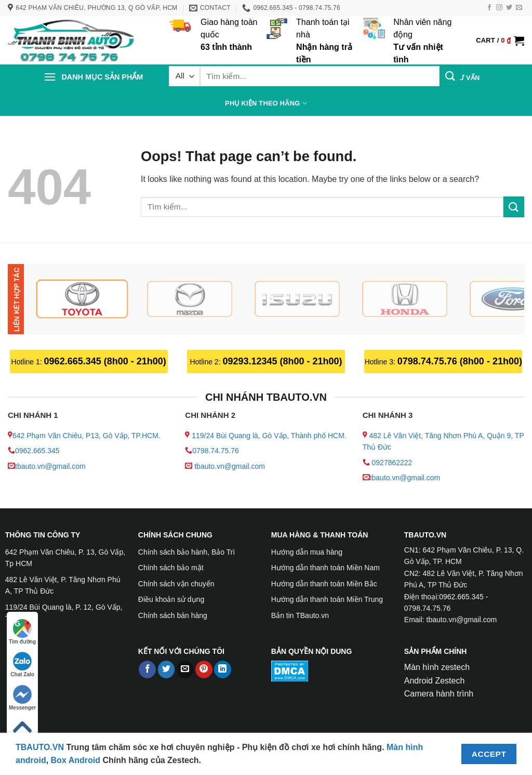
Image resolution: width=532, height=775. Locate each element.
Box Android (77, 760)
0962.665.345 (37, 451)
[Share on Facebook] (147, 669)
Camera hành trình (439, 694)
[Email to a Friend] (185, 669)
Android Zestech (435, 681)
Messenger (22, 698)
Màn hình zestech (437, 667)
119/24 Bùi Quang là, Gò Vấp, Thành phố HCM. (269, 436)
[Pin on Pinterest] (204, 669)
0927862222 (392, 463)
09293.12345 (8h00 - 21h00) (282, 361)
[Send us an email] (519, 8)
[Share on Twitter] (167, 669)
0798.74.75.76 (216, 451)
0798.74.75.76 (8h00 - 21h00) (460, 361)
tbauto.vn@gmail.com (50, 466)
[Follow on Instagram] (499, 8)
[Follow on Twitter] (509, 8)
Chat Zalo (22, 665)
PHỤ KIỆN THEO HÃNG (266, 103)
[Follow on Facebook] (489, 8)
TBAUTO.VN (40, 747)
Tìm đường (22, 632)
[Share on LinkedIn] (223, 669)
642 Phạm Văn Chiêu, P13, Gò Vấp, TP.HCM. (87, 436)
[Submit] (450, 76)
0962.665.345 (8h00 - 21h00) (105, 361)
